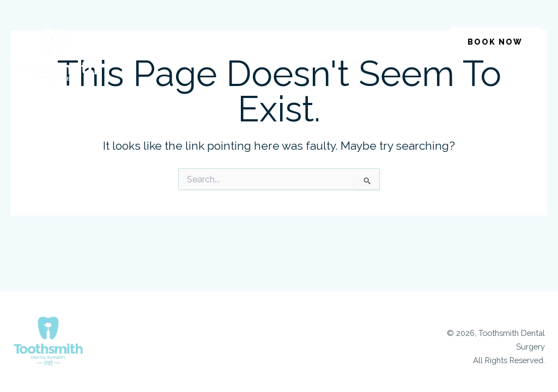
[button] (385, 37)
